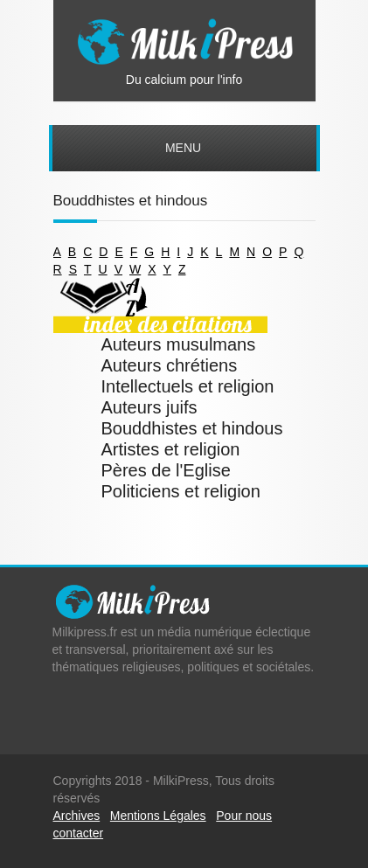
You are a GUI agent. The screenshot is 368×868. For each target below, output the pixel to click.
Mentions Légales (158, 816)
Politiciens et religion (181, 491)
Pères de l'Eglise (166, 470)
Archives (77, 816)
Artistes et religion (171, 449)
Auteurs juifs (149, 407)
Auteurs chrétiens (170, 365)
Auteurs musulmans (179, 344)
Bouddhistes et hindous (192, 428)
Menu (183, 148)
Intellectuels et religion (188, 386)
